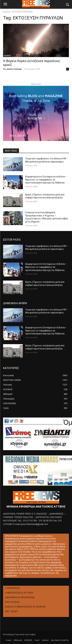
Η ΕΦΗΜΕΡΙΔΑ (12, 588)
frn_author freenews (12, 69)
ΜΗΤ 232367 (11, 611)
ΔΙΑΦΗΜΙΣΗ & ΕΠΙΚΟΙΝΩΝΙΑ (20, 597)
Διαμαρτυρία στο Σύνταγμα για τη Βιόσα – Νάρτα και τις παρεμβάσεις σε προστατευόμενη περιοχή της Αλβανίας (46, 180)
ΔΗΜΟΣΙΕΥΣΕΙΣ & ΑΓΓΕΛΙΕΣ (19, 593)
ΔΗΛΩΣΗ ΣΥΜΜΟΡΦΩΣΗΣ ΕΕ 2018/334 (25, 607)
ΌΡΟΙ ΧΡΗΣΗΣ (12, 602)
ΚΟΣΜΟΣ (7, 56)
